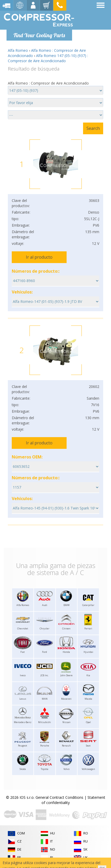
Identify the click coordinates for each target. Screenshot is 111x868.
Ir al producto (39, 257)
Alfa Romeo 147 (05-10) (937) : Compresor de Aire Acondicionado (48, 58)
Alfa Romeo (18, 50)
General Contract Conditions (59, 797)
